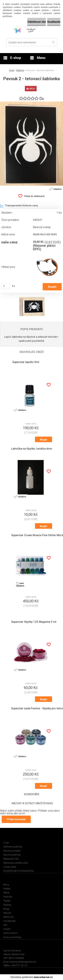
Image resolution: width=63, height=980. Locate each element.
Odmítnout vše (37, 22)
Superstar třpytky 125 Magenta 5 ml (34, 622)
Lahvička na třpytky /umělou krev (32, 449)
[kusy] (6, 286)
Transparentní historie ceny (19, 206)
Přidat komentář (16, 819)
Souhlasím (54, 22)
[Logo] (29, 29)
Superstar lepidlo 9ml (26, 362)
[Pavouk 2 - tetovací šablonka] (32, 103)
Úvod (12, 70)
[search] (53, 42)
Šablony (20, 70)
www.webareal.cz (43, 977)
